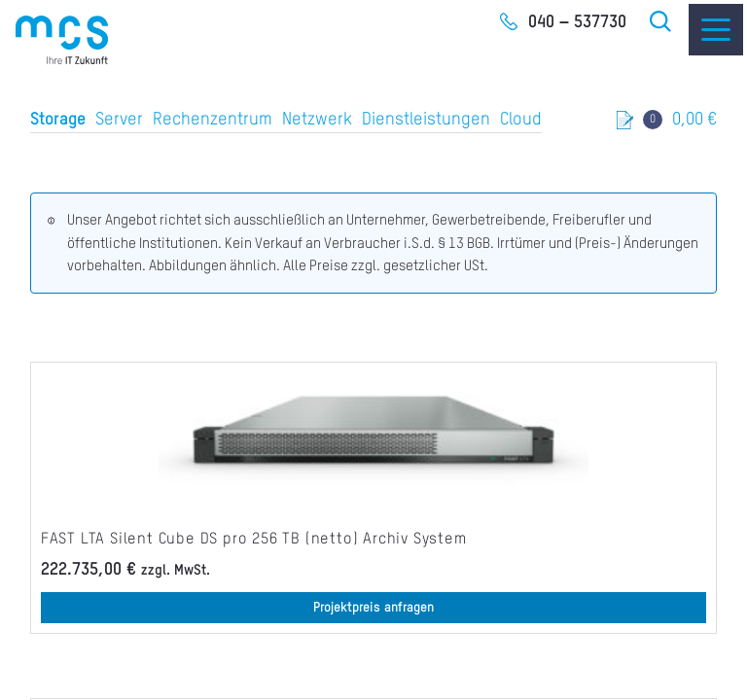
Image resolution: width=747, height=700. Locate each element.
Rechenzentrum (213, 120)
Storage (58, 120)
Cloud (521, 120)
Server (119, 120)
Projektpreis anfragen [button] (373, 608)
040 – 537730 (577, 22)
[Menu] (716, 30)
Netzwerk (317, 120)
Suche (661, 21)
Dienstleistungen (426, 120)
